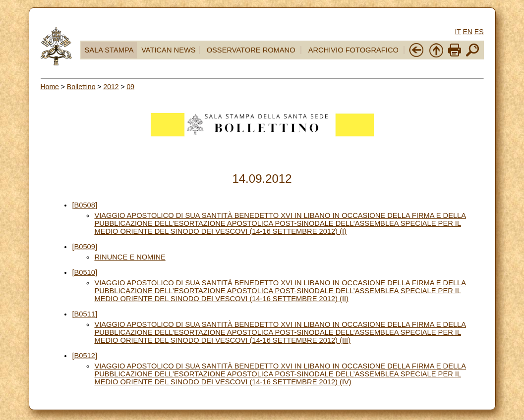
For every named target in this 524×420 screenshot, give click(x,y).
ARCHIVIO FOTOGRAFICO (353, 50)
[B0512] (85, 356)
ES (479, 32)
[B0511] (85, 314)
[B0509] (85, 247)
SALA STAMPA (109, 50)
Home (50, 87)
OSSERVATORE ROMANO (251, 50)
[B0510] (85, 272)
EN (467, 32)
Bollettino (81, 87)
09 (131, 87)
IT (458, 32)
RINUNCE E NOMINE (130, 257)
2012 (111, 87)
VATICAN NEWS (168, 50)
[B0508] (85, 205)
